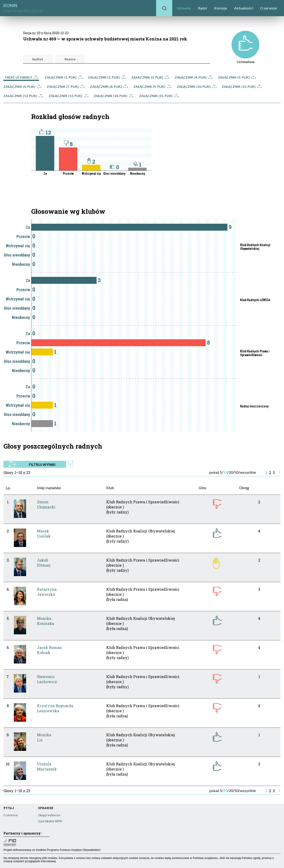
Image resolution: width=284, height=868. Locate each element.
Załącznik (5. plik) (237, 77)
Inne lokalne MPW (50, 821)
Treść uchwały (21, 77)
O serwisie (269, 8)
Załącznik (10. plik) (197, 87)
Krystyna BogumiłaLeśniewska (55, 708)
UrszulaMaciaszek (47, 766)
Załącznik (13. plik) (68, 96)
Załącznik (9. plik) (152, 87)
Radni (202, 8)
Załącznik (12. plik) (23, 96)
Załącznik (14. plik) (113, 96)
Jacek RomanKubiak (49, 650)
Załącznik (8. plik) (109, 87)
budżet (38, 59)
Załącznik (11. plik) (242, 87)
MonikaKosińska (45, 621)
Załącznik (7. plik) (66, 87)
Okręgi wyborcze (49, 815)
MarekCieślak (44, 533)
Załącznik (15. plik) (159, 96)
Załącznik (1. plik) (64, 77)
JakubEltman (44, 563)
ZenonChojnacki (46, 504)
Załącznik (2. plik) (107, 77)
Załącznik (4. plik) (194, 77)
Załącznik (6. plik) (22, 87)
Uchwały (184, 8)
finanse (70, 59)
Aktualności (244, 8)
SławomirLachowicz (47, 679)
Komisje (221, 8)
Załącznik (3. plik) (150, 77)
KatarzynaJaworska (47, 592)
